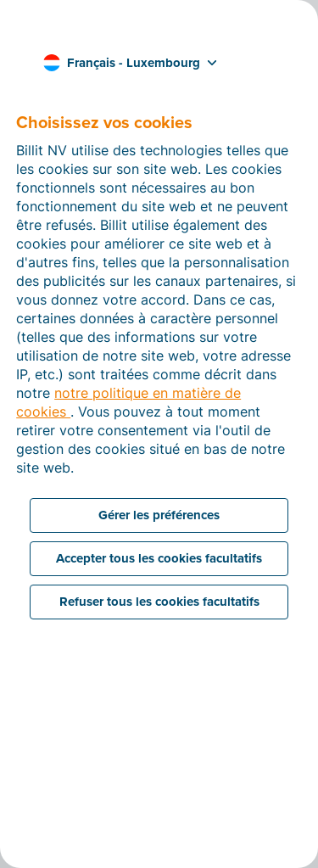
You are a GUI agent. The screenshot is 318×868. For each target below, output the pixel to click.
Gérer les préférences (159, 515)
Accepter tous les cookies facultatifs (159, 558)
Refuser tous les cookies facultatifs (159, 602)
